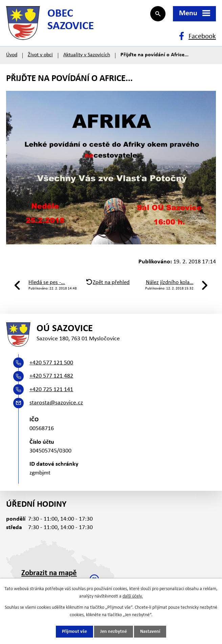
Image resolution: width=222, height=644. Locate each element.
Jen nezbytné (114, 632)
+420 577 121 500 (51, 363)
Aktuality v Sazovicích (87, 55)
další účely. (133, 596)
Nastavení (150, 632)
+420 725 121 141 (51, 390)
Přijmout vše (74, 632)
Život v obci (40, 55)
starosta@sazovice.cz (56, 403)
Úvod (12, 55)
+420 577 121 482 (51, 376)
